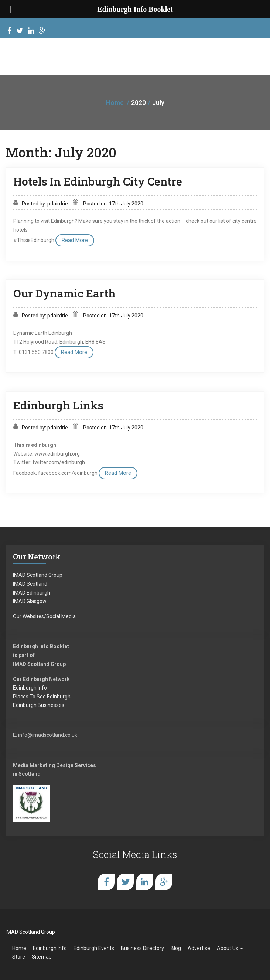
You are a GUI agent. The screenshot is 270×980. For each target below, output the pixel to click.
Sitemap (42, 957)
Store (19, 957)
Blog (176, 948)
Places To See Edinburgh (42, 697)
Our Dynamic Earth (64, 293)
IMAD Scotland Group (38, 575)
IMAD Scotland (30, 584)
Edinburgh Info (30, 688)
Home (115, 103)
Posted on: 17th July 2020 (113, 204)
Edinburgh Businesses (39, 705)
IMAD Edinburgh (32, 593)
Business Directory (142, 948)
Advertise (199, 948)
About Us (230, 948)
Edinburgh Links (58, 405)
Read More (75, 240)
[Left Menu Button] (10, 9)
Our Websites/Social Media (44, 616)
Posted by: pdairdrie (45, 204)
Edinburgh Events (94, 948)
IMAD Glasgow (30, 601)
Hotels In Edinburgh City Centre (98, 181)
